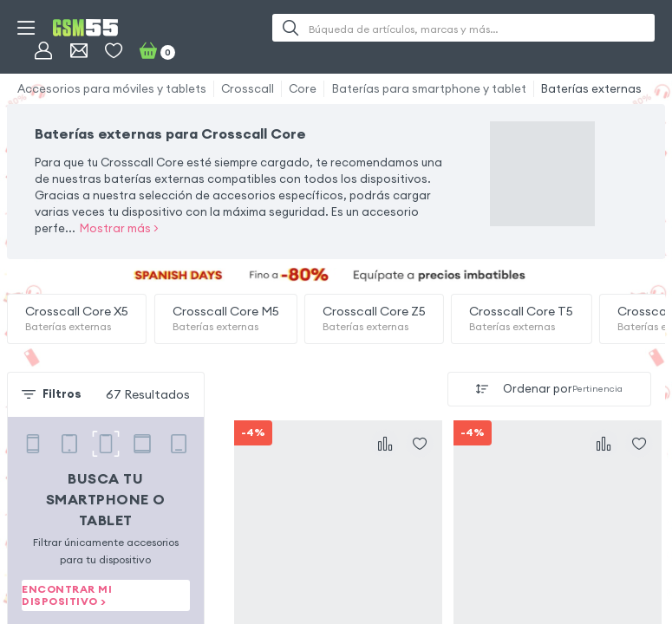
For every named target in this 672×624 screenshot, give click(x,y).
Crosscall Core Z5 (374, 318)
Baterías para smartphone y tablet (429, 89)
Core (303, 89)
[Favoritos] (114, 50)
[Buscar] (291, 28)
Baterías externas (591, 89)
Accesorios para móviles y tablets (112, 89)
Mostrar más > (119, 228)
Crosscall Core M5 (226, 318)
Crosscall (248, 89)
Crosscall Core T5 (521, 318)
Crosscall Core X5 (77, 318)
